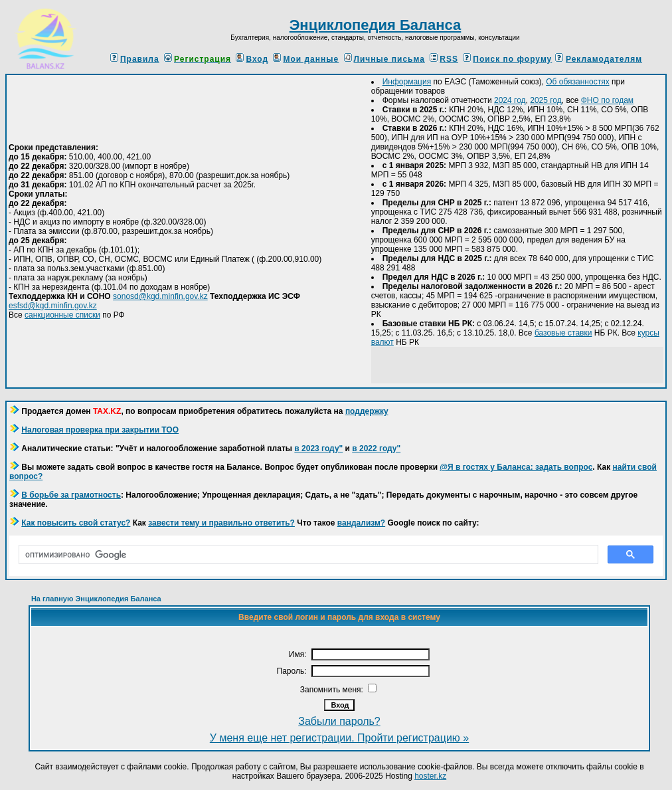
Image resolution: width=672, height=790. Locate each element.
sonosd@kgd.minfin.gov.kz (160, 296)
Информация (407, 82)
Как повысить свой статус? (76, 523)
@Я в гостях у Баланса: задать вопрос (516, 467)
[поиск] (307, 555)
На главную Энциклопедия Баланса (96, 599)
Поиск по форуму (507, 59)
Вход (252, 59)
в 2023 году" (318, 448)
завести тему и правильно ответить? (221, 523)
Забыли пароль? (339, 721)
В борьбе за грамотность (71, 495)
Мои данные (306, 59)
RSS (444, 59)
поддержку (367, 411)
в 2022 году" (376, 448)
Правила (135, 59)
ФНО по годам (607, 100)
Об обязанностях (577, 82)
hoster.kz (430, 776)
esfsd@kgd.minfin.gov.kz (53, 306)
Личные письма (384, 59)
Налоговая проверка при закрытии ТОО (100, 430)
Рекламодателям (604, 59)
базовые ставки (563, 333)
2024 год (510, 100)
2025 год (546, 100)
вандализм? (361, 523)
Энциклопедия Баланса (376, 25)
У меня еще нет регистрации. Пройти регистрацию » (339, 738)
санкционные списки (62, 315)
